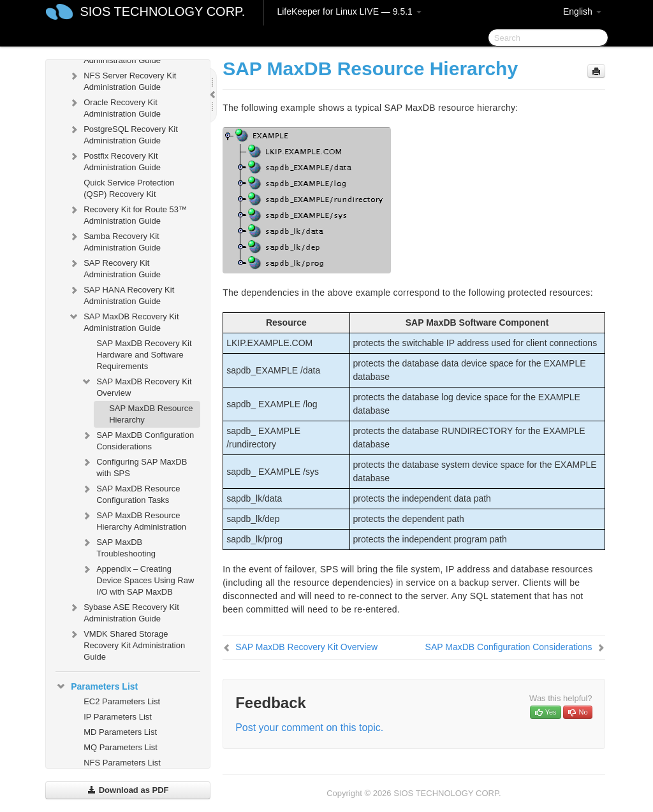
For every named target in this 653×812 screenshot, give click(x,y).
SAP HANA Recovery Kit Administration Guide (121, 294)
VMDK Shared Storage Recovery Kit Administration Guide (127, 644)
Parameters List (97, 686)
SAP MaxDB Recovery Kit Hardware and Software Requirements (144, 355)
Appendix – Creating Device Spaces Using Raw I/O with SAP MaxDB (137, 579)
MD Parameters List (120, 732)
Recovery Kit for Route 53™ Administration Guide (128, 214)
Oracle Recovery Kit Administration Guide (114, 107)
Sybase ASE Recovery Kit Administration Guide (124, 612)
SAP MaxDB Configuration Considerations (137, 439)
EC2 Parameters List (122, 701)
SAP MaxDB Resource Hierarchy (151, 414)
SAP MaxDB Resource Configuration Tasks (130, 493)
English (582, 11)
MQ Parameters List (121, 747)
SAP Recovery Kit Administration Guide (114, 267)
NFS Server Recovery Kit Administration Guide (122, 80)
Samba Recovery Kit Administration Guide (114, 241)
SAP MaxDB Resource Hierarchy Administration (134, 520)
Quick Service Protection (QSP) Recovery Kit (129, 188)
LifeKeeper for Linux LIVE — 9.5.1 (349, 11)
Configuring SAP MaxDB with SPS (134, 466)
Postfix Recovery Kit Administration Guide (114, 160)
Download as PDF (128, 790)
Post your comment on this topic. (309, 728)
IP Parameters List (118, 717)
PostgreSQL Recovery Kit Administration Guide (123, 134)
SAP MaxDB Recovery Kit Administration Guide (123, 321)
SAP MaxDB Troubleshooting (118, 547)
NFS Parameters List (122, 763)
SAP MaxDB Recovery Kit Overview (136, 386)
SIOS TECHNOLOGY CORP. (162, 11)
